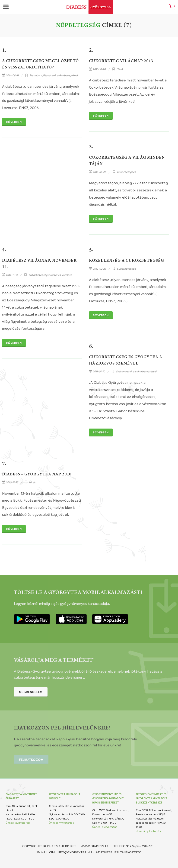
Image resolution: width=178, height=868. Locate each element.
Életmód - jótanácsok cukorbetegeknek (54, 75)
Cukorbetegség (127, 172)
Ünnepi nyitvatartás (18, 823)
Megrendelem (31, 692)
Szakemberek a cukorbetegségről (137, 371)
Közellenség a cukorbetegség (127, 261)
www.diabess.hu (95, 846)
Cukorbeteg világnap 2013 (121, 61)
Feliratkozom (31, 760)
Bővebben (14, 122)
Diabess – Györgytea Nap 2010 (37, 475)
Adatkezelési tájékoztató (119, 852)
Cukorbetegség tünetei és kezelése (50, 275)
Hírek (120, 69)
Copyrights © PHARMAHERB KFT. (49, 846)
